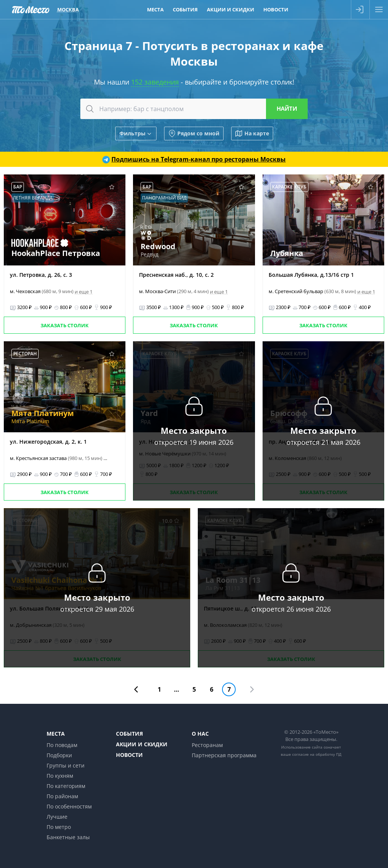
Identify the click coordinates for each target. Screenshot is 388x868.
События (129, 734)
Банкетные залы (68, 837)
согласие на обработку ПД (317, 754)
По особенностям (69, 806)
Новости (129, 755)
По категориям (66, 786)
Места (56, 734)
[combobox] (194, 109)
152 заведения (155, 82)
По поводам (62, 745)
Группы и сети (66, 765)
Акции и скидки (142, 744)
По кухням (60, 776)
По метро (59, 827)
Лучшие (57, 817)
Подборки (59, 755)
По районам (62, 796)
